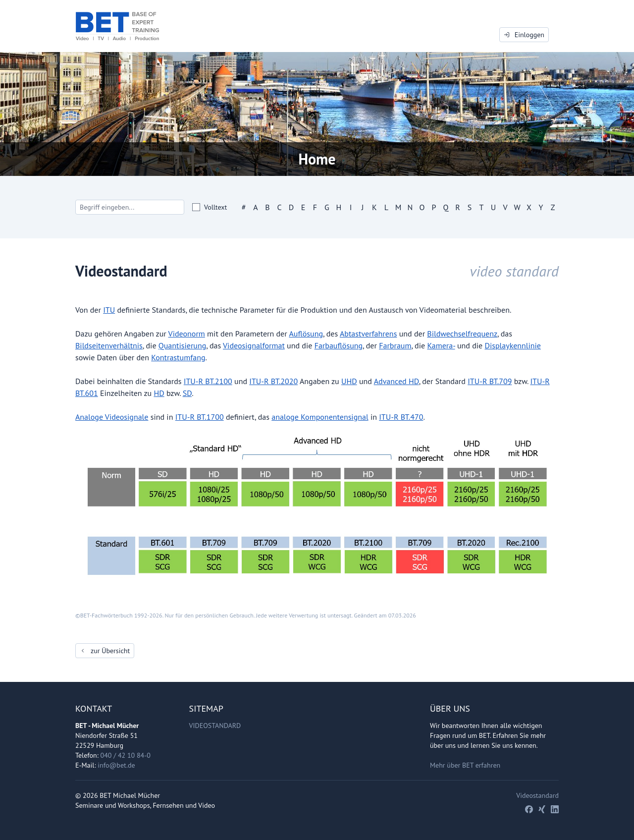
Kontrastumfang (178, 357)
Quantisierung (183, 345)
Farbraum (395, 345)
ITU (109, 310)
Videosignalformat (254, 345)
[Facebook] (529, 809)
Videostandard (215, 726)
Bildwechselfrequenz (462, 334)
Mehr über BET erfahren (465, 765)
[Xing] (542, 809)
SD (187, 393)
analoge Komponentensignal (320, 417)
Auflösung (306, 334)
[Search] (130, 207)
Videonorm (187, 334)
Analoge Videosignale (112, 417)
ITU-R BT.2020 (273, 381)
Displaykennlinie (512, 345)
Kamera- (441, 345)
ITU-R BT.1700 (200, 417)
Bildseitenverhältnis (109, 345)
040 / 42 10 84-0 (126, 755)
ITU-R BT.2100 (208, 381)
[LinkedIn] (555, 809)
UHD (349, 381)
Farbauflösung (339, 345)
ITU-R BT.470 (401, 417)
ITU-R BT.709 (490, 381)
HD (159, 393)
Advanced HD (396, 381)
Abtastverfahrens (368, 334)
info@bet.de (116, 765)
